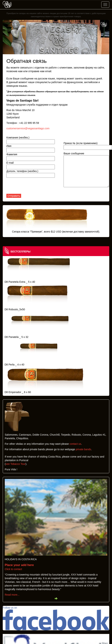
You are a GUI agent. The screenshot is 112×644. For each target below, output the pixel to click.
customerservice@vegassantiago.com (28, 128)
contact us (75, 444)
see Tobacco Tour (16, 464)
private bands (83, 449)
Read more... (12, 595)
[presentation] (34, 187)
